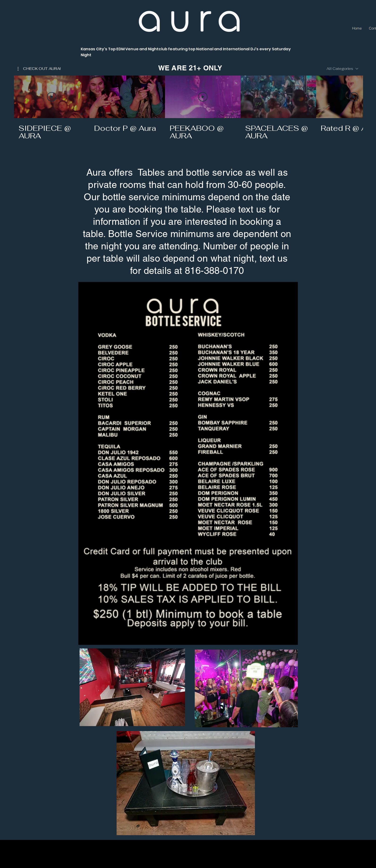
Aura (34, 11)
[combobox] (342, 69)
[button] (39, 69)
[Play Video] (52, 97)
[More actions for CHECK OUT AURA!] (39, 69)
